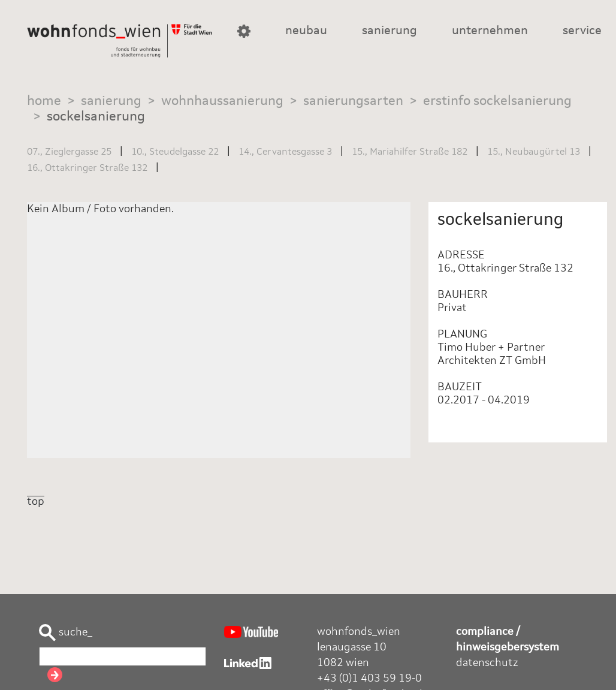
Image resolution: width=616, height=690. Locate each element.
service (582, 31)
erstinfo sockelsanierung (497, 101)
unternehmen (490, 31)
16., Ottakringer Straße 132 (87, 168)
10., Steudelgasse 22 (175, 152)
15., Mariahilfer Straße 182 (410, 152)
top (36, 502)
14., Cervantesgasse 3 (285, 152)
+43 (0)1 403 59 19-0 (369, 679)
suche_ (66, 633)
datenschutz (487, 663)
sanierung (389, 31)
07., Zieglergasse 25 (69, 152)
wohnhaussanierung (222, 101)
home (44, 101)
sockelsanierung (96, 117)
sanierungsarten (353, 101)
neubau (306, 31)
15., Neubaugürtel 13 (534, 152)
